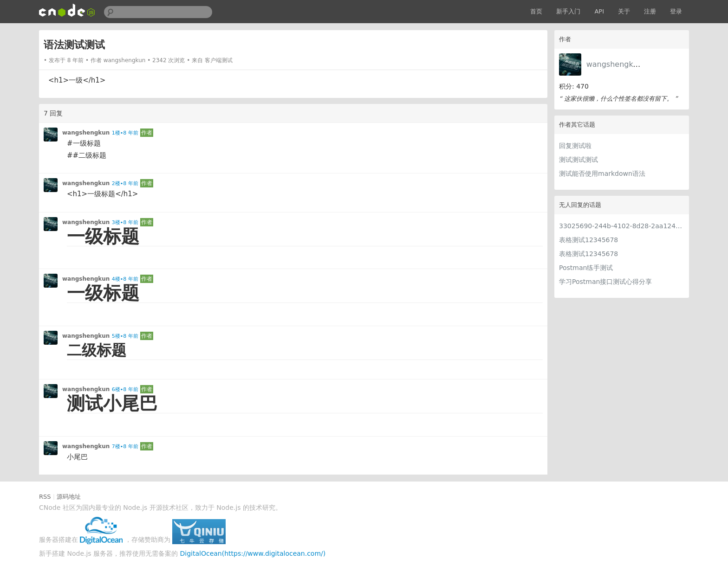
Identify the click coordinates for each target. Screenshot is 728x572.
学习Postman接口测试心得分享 (605, 282)
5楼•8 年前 (125, 336)
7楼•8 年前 (125, 447)
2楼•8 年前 (125, 183)
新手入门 (568, 11)
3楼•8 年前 (125, 222)
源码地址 (69, 497)
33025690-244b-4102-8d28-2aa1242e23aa (622, 226)
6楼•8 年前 (125, 389)
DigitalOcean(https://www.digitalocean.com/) (253, 553)
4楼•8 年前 (125, 279)
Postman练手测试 (586, 268)
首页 (536, 11)
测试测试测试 (578, 160)
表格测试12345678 (588, 240)
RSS (45, 497)
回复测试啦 (575, 146)
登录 (676, 11)
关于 (624, 11)
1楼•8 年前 (125, 133)
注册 (650, 11)
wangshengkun (614, 64)
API (599, 11)
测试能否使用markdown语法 (602, 174)
